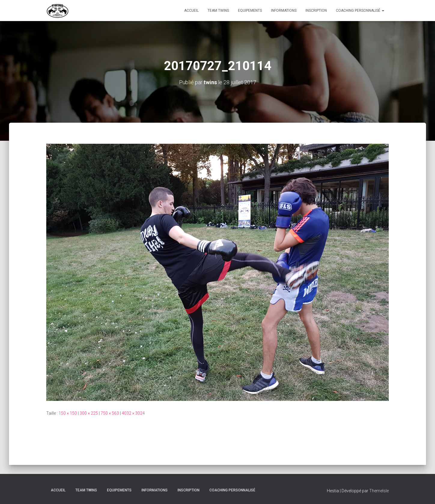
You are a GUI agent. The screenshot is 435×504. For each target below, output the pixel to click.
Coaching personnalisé (360, 11)
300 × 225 (89, 413)
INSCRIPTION (316, 11)
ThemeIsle (379, 491)
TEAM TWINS (218, 11)
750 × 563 (110, 413)
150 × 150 (68, 413)
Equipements (250, 11)
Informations (284, 11)
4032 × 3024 (133, 413)
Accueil (191, 11)
